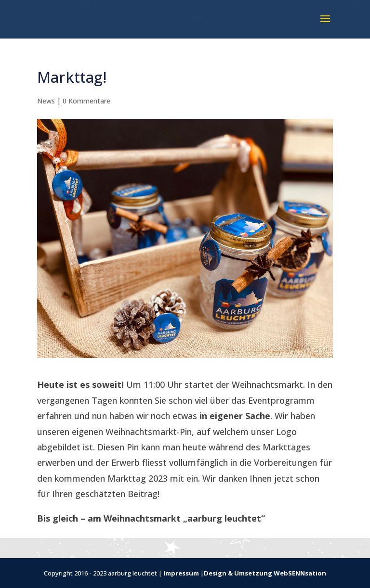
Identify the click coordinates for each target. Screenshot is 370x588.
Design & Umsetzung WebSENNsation (265, 573)
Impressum (181, 573)
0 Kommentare (86, 101)
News (46, 101)
